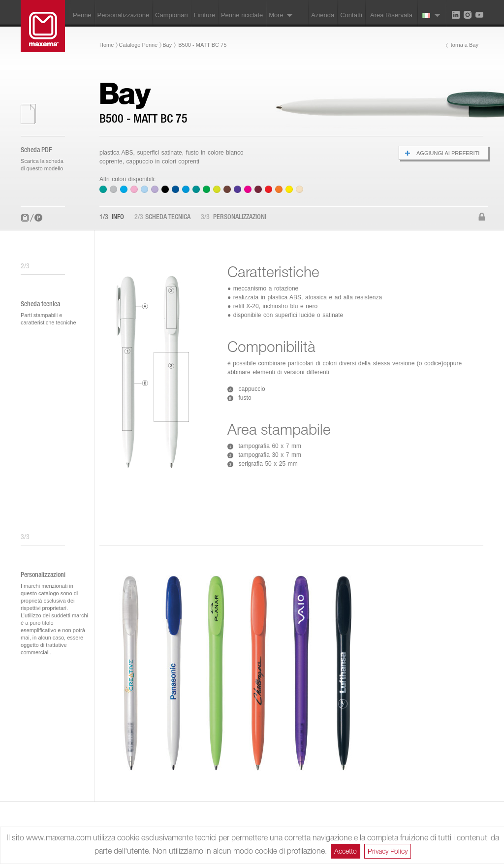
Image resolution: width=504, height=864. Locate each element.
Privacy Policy (388, 851)
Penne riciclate (242, 15)
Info (112, 218)
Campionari (171, 15)
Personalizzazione (124, 15)
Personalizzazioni (234, 218)
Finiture (205, 15)
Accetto (346, 851)
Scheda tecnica (162, 218)
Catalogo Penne (138, 45)
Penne (82, 15)
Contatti (351, 15)
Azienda (323, 15)
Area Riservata (391, 15)
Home (107, 45)
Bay (167, 45)
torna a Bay (465, 45)
